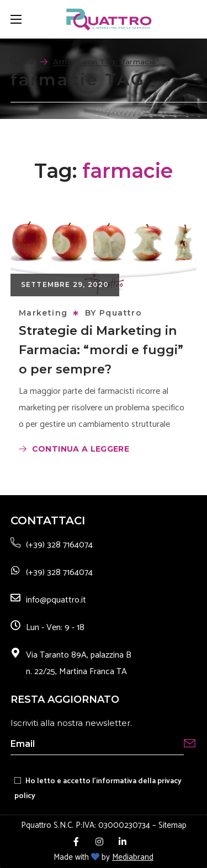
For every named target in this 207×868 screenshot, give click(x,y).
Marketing (43, 313)
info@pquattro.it (56, 600)
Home (22, 62)
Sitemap (173, 825)
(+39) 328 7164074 (59, 545)
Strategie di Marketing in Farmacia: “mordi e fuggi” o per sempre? (101, 350)
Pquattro (121, 313)
